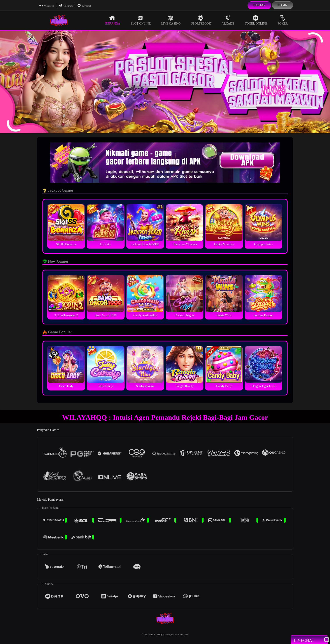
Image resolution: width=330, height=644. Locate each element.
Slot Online (141, 20)
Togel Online (256, 20)
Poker (283, 20)
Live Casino (171, 20)
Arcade (228, 20)
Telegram (66, 6)
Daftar (259, 5)
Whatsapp (47, 6)
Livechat (84, 6)
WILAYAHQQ (156, 634)
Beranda (113, 20)
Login (283, 5)
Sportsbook (201, 20)
